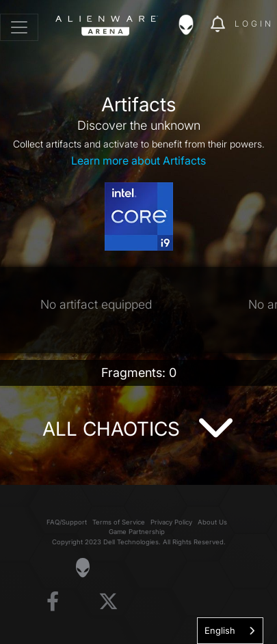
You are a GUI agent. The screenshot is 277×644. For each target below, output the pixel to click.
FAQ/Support (67, 522)
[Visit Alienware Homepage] (82, 568)
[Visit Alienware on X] (108, 602)
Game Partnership (137, 532)
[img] (193, 25)
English (220, 630)
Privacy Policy (171, 522)
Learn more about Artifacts (138, 160)
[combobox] (230, 631)
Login (254, 24)
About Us (212, 522)
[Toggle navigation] (19, 27)
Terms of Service (119, 522)
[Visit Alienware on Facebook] (53, 602)
